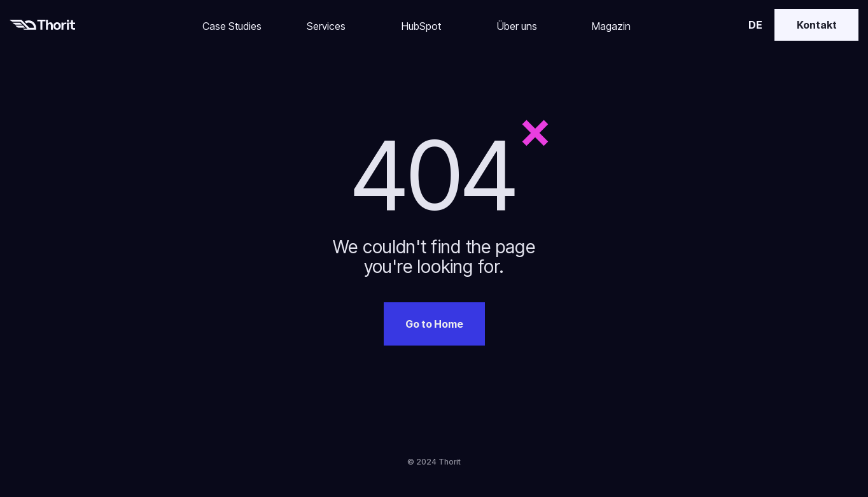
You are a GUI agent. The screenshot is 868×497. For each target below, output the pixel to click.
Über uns (517, 26)
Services (326, 26)
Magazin (611, 26)
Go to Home (434, 324)
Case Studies (232, 26)
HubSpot (421, 26)
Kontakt (817, 25)
